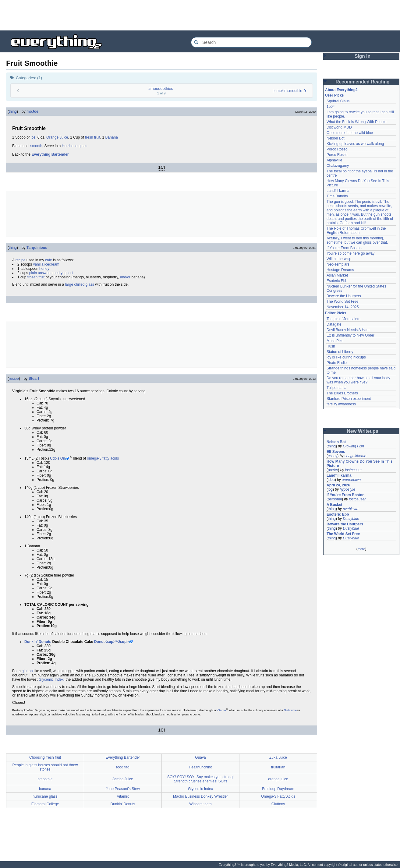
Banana (112, 137)
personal (335, 499)
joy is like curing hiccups (346, 357)
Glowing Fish (353, 446)
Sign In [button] (363, 56)
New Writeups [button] (363, 431)
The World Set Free (342, 302)
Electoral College (45, 804)
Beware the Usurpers (344, 296)
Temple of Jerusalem (343, 319)
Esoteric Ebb (337, 281)
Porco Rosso (337, 149)
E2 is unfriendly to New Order (350, 335)
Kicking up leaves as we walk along (355, 144)
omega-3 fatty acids (103, 458)
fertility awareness (341, 404)
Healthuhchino (201, 767)
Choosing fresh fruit (45, 757)
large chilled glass (79, 284)
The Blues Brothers (342, 393)
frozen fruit (36, 277)
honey (44, 269)
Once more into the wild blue (350, 133)
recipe (21, 260)
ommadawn (351, 480)
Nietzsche (290, 710)
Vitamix (221, 710)
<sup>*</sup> (117, 642)
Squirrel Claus (338, 101)
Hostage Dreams (340, 270)
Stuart (34, 379)
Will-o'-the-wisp (339, 259)
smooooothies (161, 88)
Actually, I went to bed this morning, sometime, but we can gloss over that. (357, 240)
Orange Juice (57, 137)
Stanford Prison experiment (349, 399)
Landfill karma (338, 191)
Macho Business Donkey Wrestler (200, 796)
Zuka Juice (278, 757)
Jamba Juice (123, 779)
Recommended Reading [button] (363, 82)
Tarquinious (37, 248)
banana (45, 789)
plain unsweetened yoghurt (51, 273)
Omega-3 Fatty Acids (278, 796)
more (361, 549)
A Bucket (335, 505)
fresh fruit (93, 137)
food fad (123, 767)
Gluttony (278, 804)
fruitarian (278, 767)
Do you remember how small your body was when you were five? (358, 380)
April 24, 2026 (338, 485)
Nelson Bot (336, 138)
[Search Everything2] (251, 42)
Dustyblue (351, 519)
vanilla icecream (46, 264)
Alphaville (334, 160)
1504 (331, 107)
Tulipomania (336, 388)
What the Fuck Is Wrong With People (357, 122)
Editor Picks (336, 313)
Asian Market (337, 275)
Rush (331, 346)
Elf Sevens (336, 452)
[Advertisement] (200, 15)
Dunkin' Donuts (38, 642)
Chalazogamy (338, 166)
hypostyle (347, 489)
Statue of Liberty (340, 352)
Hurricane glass (74, 146)
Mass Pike (335, 341)
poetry (333, 470)
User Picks (334, 95)
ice (33, 137)
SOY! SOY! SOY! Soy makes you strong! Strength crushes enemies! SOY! (200, 779)
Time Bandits (337, 196)
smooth (36, 146)
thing (13, 111)
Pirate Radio (337, 363)
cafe (49, 260)
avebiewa (350, 509)
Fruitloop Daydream (278, 789)
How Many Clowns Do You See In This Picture (359, 464)
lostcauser (354, 470)
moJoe (32, 111)
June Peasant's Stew (123, 789)
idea (331, 480)
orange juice (278, 779)
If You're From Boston (344, 248)
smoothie (45, 779)
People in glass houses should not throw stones (45, 767)
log (330, 489)
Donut (99, 642)
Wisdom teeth (200, 804)
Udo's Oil (57, 458)
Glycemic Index (51, 679)
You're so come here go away (350, 253)
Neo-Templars (338, 264)
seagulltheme (355, 456)
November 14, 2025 (343, 307)
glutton (27, 671)
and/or (125, 277)
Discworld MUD (339, 127)
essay (333, 456)
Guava (200, 757)
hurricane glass (45, 796)
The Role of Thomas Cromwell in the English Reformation (356, 231)
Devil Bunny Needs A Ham (348, 330)
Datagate (334, 324)
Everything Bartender (50, 154)
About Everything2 (341, 90)
